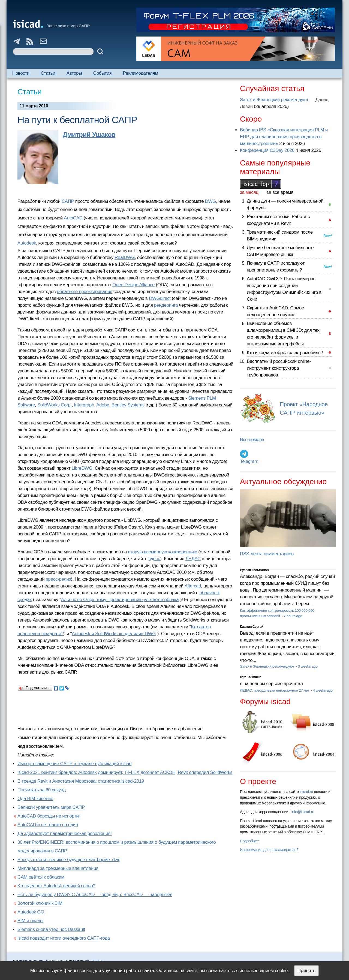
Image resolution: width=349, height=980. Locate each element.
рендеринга (166, 305)
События (103, 73)
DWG (210, 201)
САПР (68, 201)
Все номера (252, 440)
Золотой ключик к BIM (40, 903)
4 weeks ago (323, 690)
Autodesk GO (31, 912)
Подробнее (249, 841)
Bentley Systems (128, 405)
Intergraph (84, 405)
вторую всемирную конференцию (163, 552)
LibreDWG (82, 468)
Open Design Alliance (133, 285)
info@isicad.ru (303, 812)
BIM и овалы (30, 921)
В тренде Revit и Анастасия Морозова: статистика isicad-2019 (81, 781)
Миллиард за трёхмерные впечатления (58, 868)
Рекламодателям (141, 73)
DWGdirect (160, 298)
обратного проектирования (85, 292)
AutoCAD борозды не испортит (49, 816)
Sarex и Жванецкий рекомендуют (274, 100)
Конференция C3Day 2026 (267, 150)
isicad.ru (306, 792)
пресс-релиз (58, 579)
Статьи (48, 73)
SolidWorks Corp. (55, 405)
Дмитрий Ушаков (89, 135)
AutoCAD (73, 218)
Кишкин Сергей (252, 627)
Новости (21, 73)
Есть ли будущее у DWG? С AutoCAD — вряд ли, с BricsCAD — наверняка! (95, 895)
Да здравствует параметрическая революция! (65, 833)
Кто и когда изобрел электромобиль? (285, 353)
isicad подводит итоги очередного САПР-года (64, 938)
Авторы (74, 73)
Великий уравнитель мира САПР (51, 807)
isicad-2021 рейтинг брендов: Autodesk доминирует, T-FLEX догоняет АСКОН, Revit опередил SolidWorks (125, 772)
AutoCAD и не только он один (48, 825)
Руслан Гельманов (254, 570)
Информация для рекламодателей (269, 850)
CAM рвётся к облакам (41, 877)
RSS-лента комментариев (267, 554)
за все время (280, 192)
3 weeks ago (308, 666)
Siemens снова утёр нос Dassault (51, 929)
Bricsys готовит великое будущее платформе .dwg (69, 860)
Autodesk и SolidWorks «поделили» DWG (114, 634)
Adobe (103, 405)
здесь (154, 559)
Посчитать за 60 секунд (42, 790)
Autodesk (27, 243)
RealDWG (125, 257)
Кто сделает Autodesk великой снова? (56, 886)
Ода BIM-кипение (35, 799)
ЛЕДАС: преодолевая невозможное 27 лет (275, 690)
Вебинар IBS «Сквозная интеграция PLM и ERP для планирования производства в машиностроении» (284, 137)
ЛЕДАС (193, 559)
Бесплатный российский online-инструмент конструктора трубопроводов (279, 368)
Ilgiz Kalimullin (251, 677)
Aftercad (193, 586)
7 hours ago (293, 616)
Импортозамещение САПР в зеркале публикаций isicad (74, 764)
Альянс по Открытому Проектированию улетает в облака (120, 600)
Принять (306, 971)
